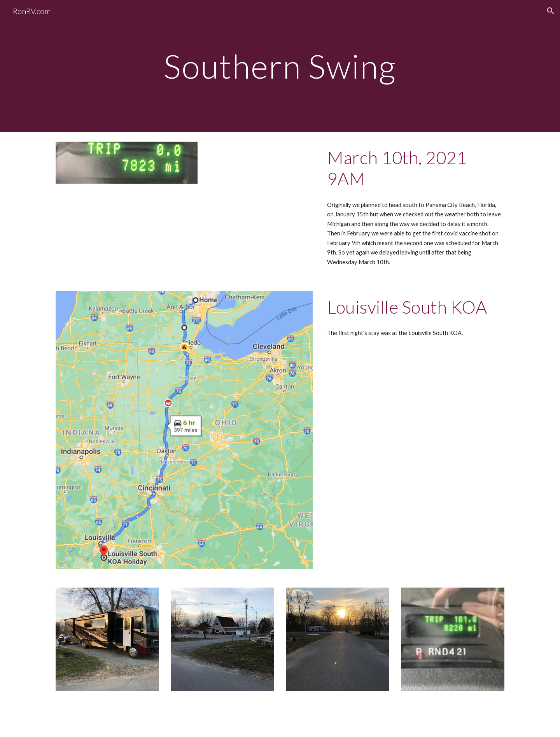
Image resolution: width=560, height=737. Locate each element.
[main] (280, 66)
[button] (551, 11)
